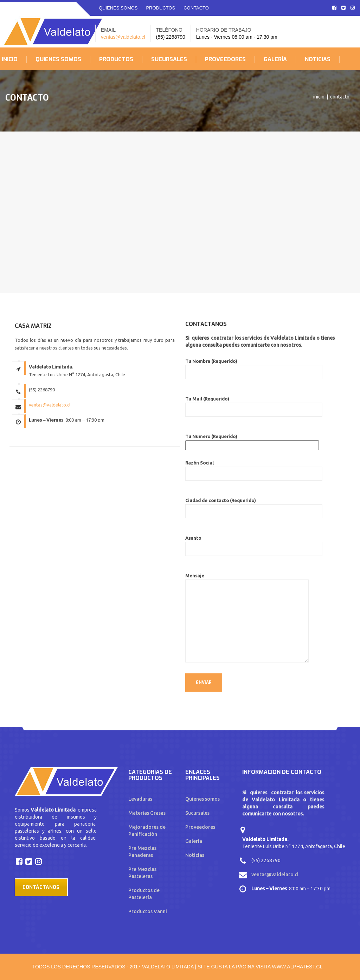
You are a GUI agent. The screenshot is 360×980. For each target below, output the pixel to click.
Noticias (195, 855)
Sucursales (197, 813)
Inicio (319, 97)
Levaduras (140, 799)
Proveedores (200, 827)
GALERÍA (275, 59)
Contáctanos (41, 887)
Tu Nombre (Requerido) (254, 367)
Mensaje (247, 618)
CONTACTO (196, 8)
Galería (194, 841)
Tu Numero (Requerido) (252, 441)
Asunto (254, 543)
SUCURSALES (169, 59)
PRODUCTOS (160, 8)
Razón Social (254, 468)
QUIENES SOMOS (118, 8)
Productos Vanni (148, 911)
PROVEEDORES (225, 59)
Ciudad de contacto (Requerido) (254, 506)
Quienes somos (202, 799)
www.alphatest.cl (297, 967)
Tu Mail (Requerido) (254, 404)
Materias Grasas (147, 813)
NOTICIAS (318, 59)
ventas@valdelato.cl (123, 37)
